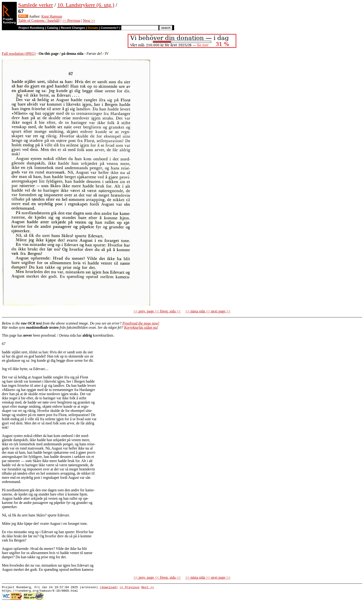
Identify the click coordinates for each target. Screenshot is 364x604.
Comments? (110, 28)
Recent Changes (73, 28)
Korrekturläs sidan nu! (141, 327)
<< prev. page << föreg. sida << (157, 311)
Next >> (89, 21)
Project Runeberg (31, 28)
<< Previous (71, 21)
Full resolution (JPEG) (19, 54)
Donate (93, 28)
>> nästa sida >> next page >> (208, 311)
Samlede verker (36, 5)
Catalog (53, 28)
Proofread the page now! (141, 323)
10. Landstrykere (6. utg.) (86, 5)
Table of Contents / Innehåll (39, 21)
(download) (109, 588)
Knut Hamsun (52, 16)
